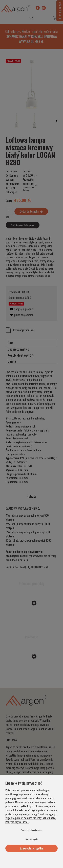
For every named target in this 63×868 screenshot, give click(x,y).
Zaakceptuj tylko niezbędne (32, 830)
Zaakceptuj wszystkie (32, 848)
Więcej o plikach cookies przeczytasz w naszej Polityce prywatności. (31, 820)
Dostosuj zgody (32, 839)
